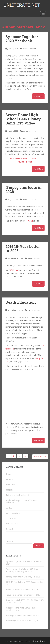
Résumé (10, 479)
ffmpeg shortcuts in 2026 (24, 190)
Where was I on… (14, 513)
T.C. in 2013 (11, 518)
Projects (10, 490)
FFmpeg (29, 221)
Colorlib (23, 641)
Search (9, 541)
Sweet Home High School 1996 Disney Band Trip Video (23, 119)
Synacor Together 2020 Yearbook (22, 39)
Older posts (40, 457)
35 (25, 456)
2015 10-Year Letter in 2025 (23, 249)
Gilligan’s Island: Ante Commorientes (22, 608)
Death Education (21, 302)
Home (9, 474)
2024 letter (13, 270)
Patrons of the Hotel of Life (18, 495)
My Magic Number (14, 615)
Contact (10, 529)
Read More (38, 96)
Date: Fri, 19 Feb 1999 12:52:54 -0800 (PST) (25, 600)
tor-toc (9, 508)
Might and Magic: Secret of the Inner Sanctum (22, 501)
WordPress (41, 641)
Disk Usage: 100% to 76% (17, 621)
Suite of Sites (12, 485)
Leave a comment (29, 49)
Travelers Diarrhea (14, 595)
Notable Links (12, 524)
